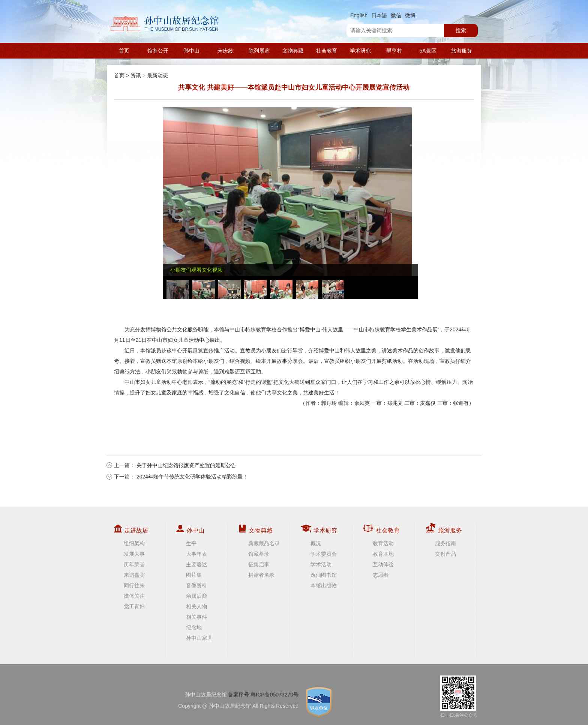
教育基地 (383, 554)
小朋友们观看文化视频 (196, 270)
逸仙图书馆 (324, 575)
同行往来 (134, 585)
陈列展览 (259, 51)
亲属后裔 (196, 596)
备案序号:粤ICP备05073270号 (263, 695)
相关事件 (196, 617)
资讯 (136, 75)
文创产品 (445, 554)
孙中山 (192, 51)
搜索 (461, 30)
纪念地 (194, 627)
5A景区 (428, 51)
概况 (316, 543)
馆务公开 (158, 51)
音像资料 (196, 585)
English (359, 15)
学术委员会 (324, 554)
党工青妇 (134, 606)
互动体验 (383, 564)
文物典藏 (293, 51)
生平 (191, 543)
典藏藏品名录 (264, 543)
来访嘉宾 (134, 575)
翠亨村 (394, 51)
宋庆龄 (225, 51)
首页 (124, 51)
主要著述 (196, 564)
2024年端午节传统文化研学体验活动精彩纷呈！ (192, 477)
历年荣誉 (134, 564)
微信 (396, 15)
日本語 (379, 15)
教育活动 (383, 543)
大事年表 (196, 554)
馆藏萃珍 (259, 554)
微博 (410, 15)
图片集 (194, 575)
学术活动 (321, 564)
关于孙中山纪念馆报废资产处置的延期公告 (186, 465)
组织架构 (134, 543)
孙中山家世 (199, 638)
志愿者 (381, 575)
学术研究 (360, 51)
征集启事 (259, 564)
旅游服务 (462, 51)
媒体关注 (134, 596)
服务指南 (445, 543)
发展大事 (134, 554)
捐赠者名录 (261, 575)
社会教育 (327, 51)
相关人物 (196, 606)
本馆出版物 (324, 585)
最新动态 (157, 75)
